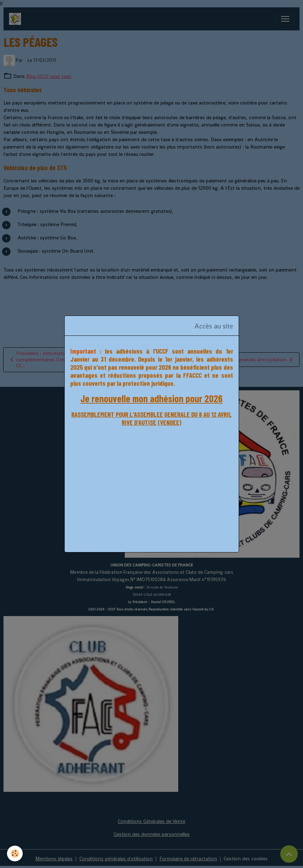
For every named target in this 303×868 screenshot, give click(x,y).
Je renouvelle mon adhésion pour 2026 (151, 398)
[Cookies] (15, 853)
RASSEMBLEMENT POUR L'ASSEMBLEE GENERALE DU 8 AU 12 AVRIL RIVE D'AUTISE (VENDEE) (151, 418)
